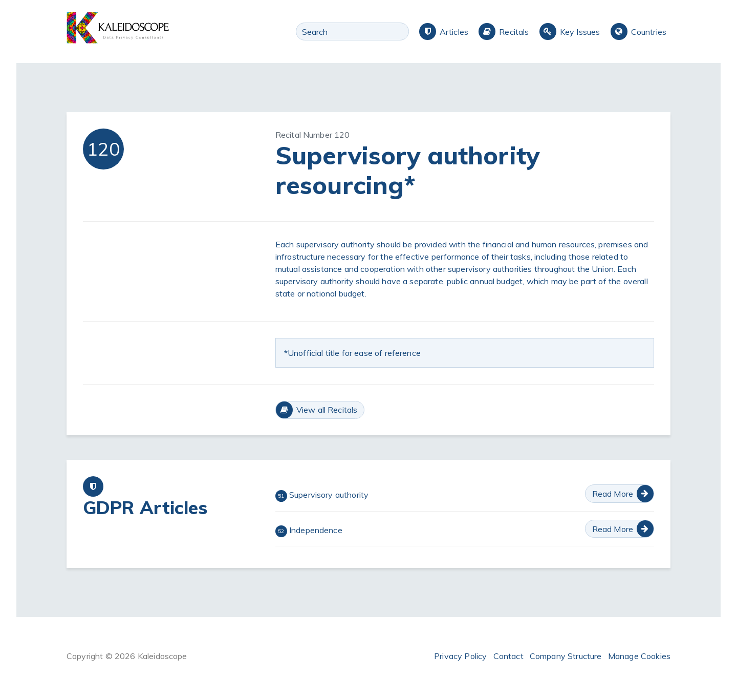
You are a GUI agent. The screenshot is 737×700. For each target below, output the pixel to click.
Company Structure (566, 656)
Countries (649, 32)
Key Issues (580, 32)
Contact (508, 656)
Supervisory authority (322, 496)
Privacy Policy (460, 656)
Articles (454, 32)
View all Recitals (327, 410)
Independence (309, 531)
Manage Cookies (639, 656)
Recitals (514, 32)
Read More (613, 494)
